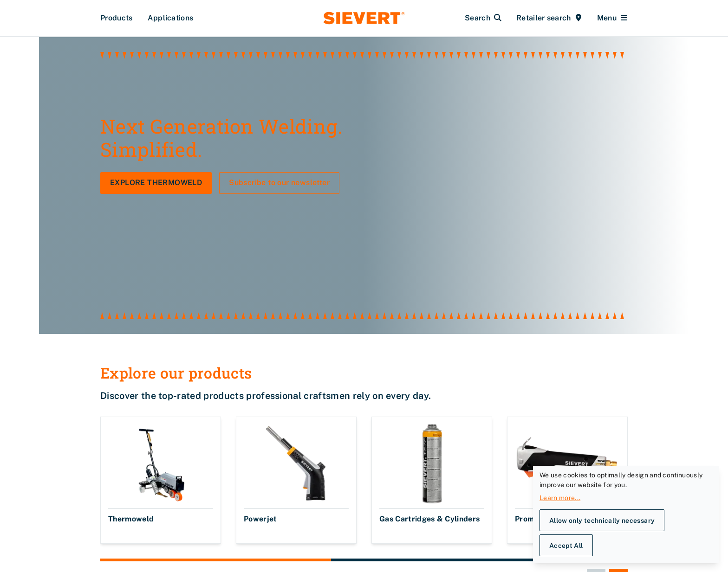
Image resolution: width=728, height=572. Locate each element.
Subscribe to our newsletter (279, 214)
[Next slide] (618, 499)
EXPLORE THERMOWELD (156, 214)
